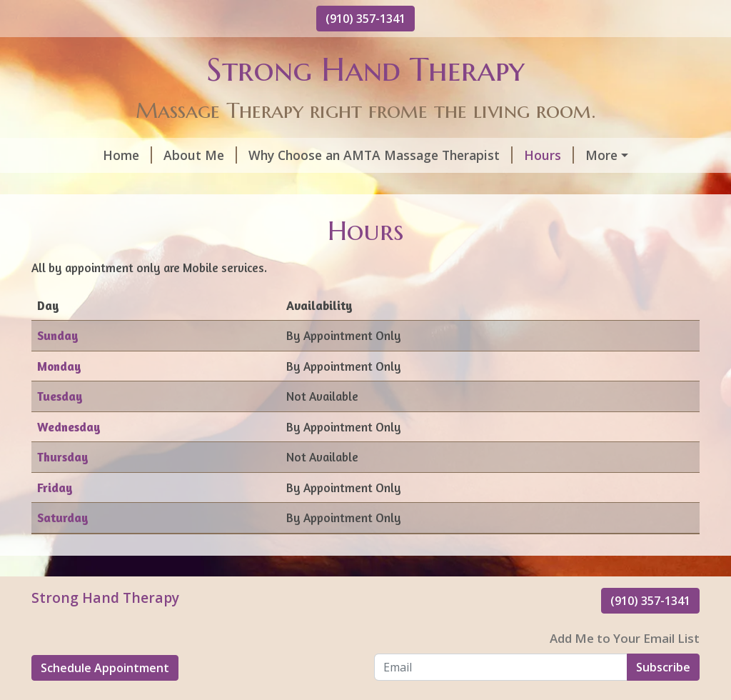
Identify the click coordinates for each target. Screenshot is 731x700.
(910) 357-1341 (365, 19)
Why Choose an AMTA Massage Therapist (321, 155)
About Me (140, 155)
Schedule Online (97, 186)
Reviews (368, 186)
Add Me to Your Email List (625, 669)
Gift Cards (201, 186)
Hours (489, 155)
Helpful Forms (575, 155)
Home (67, 155)
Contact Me (291, 186)
